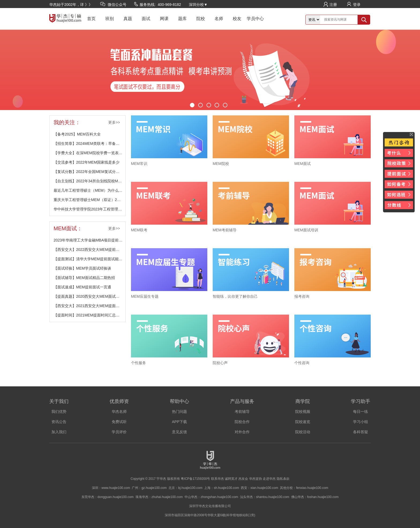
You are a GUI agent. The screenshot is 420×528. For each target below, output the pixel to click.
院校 (201, 19)
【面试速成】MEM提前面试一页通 (82, 287)
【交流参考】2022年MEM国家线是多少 (87, 162)
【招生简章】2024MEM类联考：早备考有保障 (89, 144)
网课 (164, 19)
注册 (333, 5)
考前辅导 (242, 412)
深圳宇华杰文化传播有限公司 (210, 506)
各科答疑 (361, 432)
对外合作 (242, 432)
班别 (110, 19)
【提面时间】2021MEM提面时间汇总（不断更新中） (89, 315)
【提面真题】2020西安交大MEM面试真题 (88, 296)
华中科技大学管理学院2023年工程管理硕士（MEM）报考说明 (89, 209)
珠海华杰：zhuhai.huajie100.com (159, 497)
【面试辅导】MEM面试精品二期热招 (84, 278)
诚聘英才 (231, 479)
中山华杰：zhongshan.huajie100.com (211, 497)
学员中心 (255, 19)
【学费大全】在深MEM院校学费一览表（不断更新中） (89, 153)
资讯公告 (59, 422)
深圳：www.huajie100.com (111, 488)
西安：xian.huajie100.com (259, 488)
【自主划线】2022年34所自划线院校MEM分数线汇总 (89, 181)
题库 (182, 19)
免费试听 (119, 422)
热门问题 (179, 412)
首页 (91, 19)
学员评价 (119, 432)
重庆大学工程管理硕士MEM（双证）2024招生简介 (89, 200)
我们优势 (59, 412)
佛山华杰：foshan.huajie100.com (315, 497)
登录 (357, 5)
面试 (146, 19)
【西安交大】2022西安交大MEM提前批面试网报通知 (89, 250)
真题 (128, 19)
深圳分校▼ (198, 5)
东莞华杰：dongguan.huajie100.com (108, 497)
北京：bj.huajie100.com (185, 488)
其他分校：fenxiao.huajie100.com (304, 488)
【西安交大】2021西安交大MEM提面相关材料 (89, 306)
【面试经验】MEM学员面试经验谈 (82, 268)
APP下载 (179, 422)
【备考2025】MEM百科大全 (77, 134)
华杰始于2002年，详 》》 (71, 5)
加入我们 (59, 432)
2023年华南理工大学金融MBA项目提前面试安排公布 (89, 240)
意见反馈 (179, 432)
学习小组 (361, 422)
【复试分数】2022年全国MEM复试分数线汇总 (89, 172)
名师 (219, 19)
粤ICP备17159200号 (195, 479)
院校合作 (242, 422)
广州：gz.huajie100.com (149, 488)
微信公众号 (117, 5)
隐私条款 (283, 479)
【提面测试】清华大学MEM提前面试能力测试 (89, 259)
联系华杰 (217, 479)
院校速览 (303, 422)
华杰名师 (119, 412)
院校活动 (303, 432)
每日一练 (361, 412)
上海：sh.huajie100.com (222, 488)
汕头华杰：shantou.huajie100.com (265, 497)
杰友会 (243, 479)
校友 (237, 19)
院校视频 (303, 412)
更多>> (114, 122)
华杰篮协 (256, 479)
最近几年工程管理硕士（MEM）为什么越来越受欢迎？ (89, 190)
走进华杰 (269, 479)
